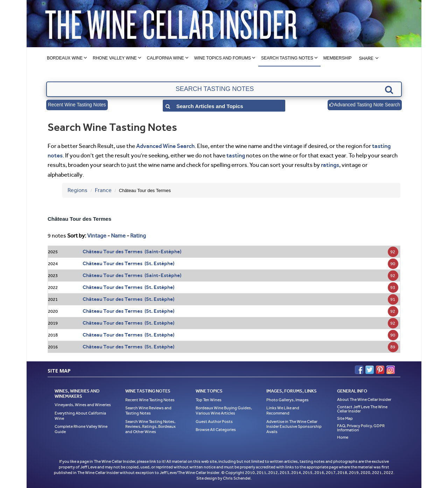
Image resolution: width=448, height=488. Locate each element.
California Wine (166, 58)
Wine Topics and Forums (223, 58)
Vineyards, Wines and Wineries (83, 405)
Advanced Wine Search (165, 146)
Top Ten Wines (209, 400)
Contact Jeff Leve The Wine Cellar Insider (362, 409)
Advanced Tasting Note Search (364, 105)
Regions (78, 190)
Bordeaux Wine (65, 58)
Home (343, 437)
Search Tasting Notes (287, 58)
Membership (338, 58)
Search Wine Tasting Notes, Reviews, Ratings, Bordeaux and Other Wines (150, 427)
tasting (236, 155)
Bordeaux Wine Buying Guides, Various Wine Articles (224, 411)
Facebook (359, 370)
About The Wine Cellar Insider (364, 399)
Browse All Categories (216, 430)
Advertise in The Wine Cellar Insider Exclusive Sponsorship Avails (294, 427)
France (103, 190)
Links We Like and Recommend (283, 411)
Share (366, 58)
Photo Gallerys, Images (288, 400)
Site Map (345, 418)
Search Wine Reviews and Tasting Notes (148, 411)
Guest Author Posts (214, 422)
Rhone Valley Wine (115, 58)
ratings (330, 165)
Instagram (391, 370)
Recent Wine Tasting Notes (78, 105)
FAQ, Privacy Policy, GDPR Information (361, 428)
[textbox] (224, 89)
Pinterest (380, 370)
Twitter (370, 370)
